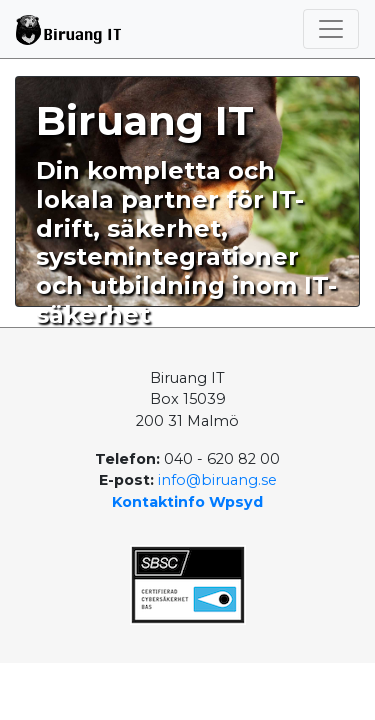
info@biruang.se (217, 480)
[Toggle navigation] (331, 29)
